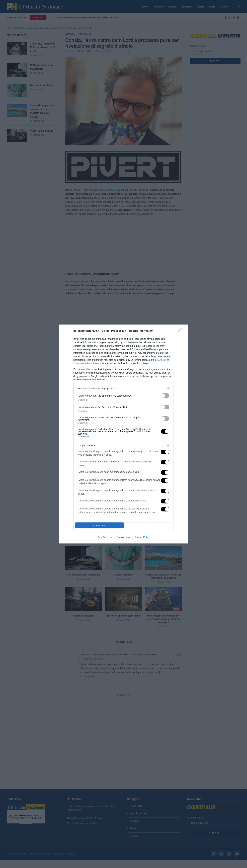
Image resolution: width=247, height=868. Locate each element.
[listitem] (124, 388)
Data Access (123, 537)
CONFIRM (99, 525)
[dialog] (124, 434)
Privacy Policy (142, 537)
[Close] (181, 331)
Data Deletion (105, 537)
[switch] (165, 396)
